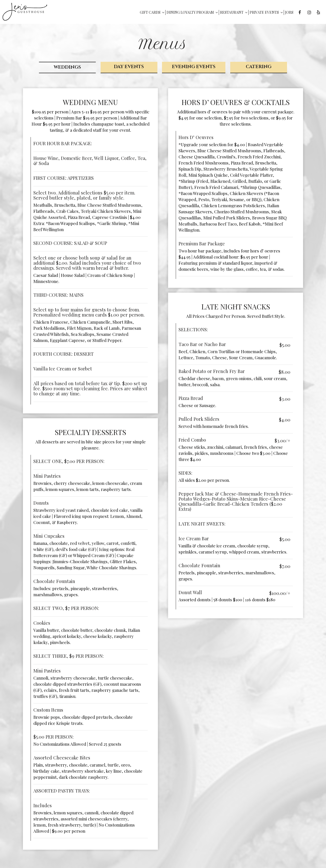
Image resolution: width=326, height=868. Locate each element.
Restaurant (233, 13)
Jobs (289, 13)
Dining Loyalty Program (192, 13)
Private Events (266, 13)
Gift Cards (152, 13)
